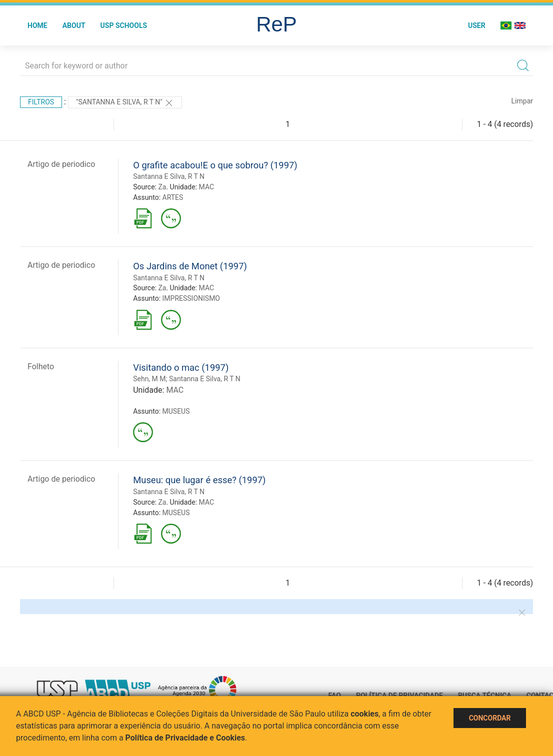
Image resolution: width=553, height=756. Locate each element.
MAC (207, 187)
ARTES (173, 197)
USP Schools (124, 25)
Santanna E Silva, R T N (169, 176)
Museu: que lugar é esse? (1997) (199, 480)
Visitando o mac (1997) (181, 368)
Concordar (490, 718)
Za (162, 187)
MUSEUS (176, 411)
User (477, 25)
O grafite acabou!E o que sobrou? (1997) (215, 165)
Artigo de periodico (61, 164)
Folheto (41, 367)
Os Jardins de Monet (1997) (190, 266)
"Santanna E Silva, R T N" (125, 103)
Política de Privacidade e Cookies (185, 738)
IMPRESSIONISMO (191, 298)
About (74, 25)
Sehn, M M (149, 379)
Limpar (522, 101)
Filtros (41, 102)
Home (37, 25)
